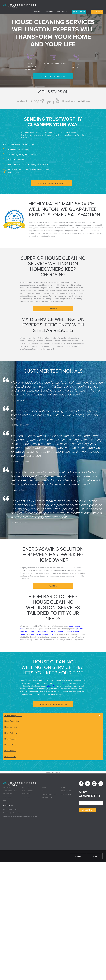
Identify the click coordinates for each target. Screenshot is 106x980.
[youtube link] (101, 783)
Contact (64, 787)
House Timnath (10, 738)
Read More (53, 308)
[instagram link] (94, 783)
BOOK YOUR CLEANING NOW (53, 77)
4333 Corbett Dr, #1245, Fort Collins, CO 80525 (23, 815)
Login (44, 787)
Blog (5, 800)
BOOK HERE (97, 12)
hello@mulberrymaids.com (15, 812)
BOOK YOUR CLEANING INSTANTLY (52, 182)
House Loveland (11, 726)
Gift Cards (49, 12)
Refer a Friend (66, 790)
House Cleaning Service (13, 715)
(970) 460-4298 (79, 12)
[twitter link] (88, 783)
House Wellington (11, 732)
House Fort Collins (12, 720)
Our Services (62, 12)
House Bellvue (10, 744)
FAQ (43, 790)
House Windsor (10, 750)
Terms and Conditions (50, 794)
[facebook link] (81, 783)
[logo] (20, 5)
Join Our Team (66, 794)
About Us (25, 787)
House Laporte (10, 756)
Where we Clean (8, 796)
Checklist (37, 12)
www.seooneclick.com (54, 772)
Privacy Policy (47, 797)
